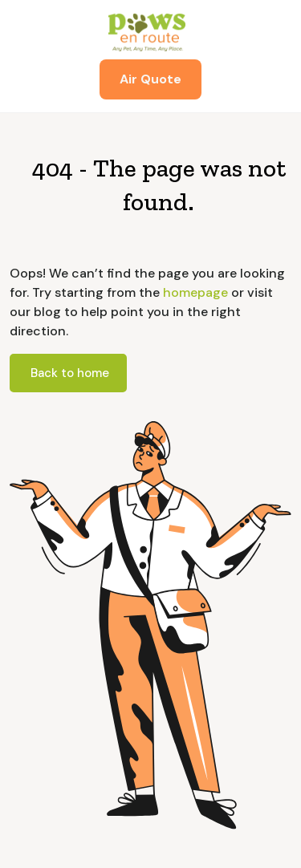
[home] (150, 32)
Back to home (70, 373)
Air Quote (150, 79)
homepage (194, 292)
